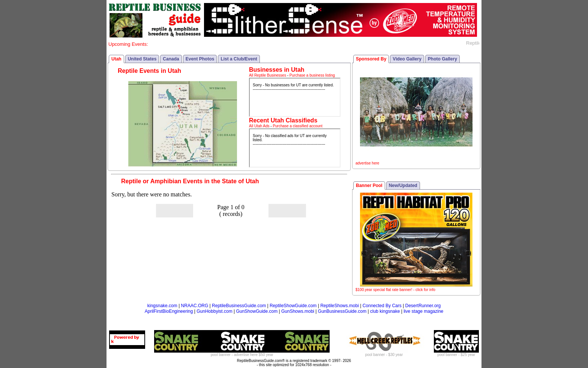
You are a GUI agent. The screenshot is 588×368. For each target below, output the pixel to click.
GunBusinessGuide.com (342, 311)
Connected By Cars (382, 306)
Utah (116, 59)
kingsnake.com (162, 306)
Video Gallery (407, 59)
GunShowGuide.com (257, 311)
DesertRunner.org (423, 306)
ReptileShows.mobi (340, 306)
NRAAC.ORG (195, 306)
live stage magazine (423, 311)
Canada (171, 59)
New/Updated (403, 186)
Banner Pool (369, 186)
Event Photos (200, 59)
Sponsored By (371, 59)
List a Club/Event (239, 59)
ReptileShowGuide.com (293, 306)
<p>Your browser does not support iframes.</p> (295, 97)
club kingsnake (385, 311)
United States (142, 59)
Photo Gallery (442, 59)
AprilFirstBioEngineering (169, 311)
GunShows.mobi (298, 311)
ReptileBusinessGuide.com (239, 306)
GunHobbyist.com (214, 311)
